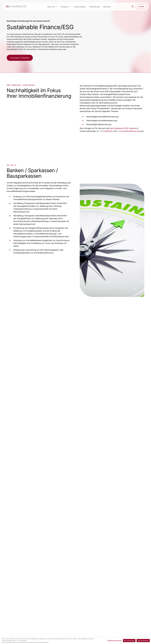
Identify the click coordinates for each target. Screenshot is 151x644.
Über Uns (51, 7)
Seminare (107, 7)
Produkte (64, 7)
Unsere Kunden (80, 7)
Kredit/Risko (108, 131)
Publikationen (94, 7)
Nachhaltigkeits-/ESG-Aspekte (123, 128)
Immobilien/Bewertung (130, 131)
